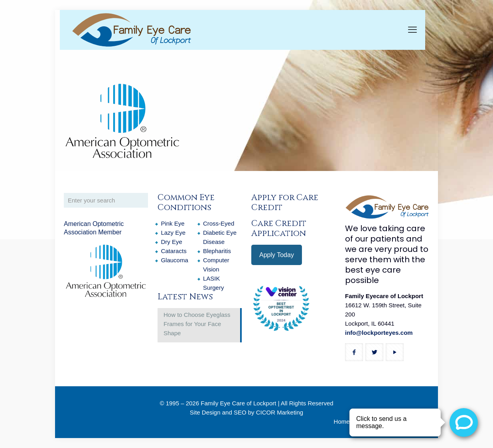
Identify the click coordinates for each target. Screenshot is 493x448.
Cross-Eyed (219, 223)
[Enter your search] (106, 200)
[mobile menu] (412, 30)
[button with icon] (354, 352)
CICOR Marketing (280, 412)
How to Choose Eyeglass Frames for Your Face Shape (197, 324)
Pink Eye (173, 223)
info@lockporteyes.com (379, 333)
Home (342, 421)
